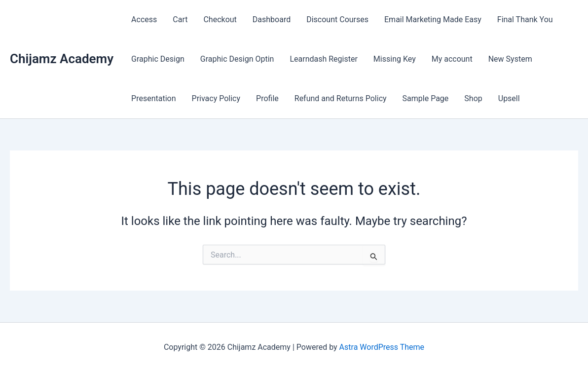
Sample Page (426, 98)
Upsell (509, 98)
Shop (473, 98)
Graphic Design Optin (237, 59)
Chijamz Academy (62, 59)
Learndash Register (323, 59)
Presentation (153, 98)
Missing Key (395, 59)
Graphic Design (158, 59)
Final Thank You (525, 19)
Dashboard (272, 19)
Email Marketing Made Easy (433, 19)
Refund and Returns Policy (341, 98)
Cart (180, 19)
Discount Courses (337, 19)
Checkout (220, 19)
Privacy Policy (216, 98)
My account (452, 59)
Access (144, 19)
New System (510, 59)
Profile (267, 98)
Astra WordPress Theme (382, 347)
